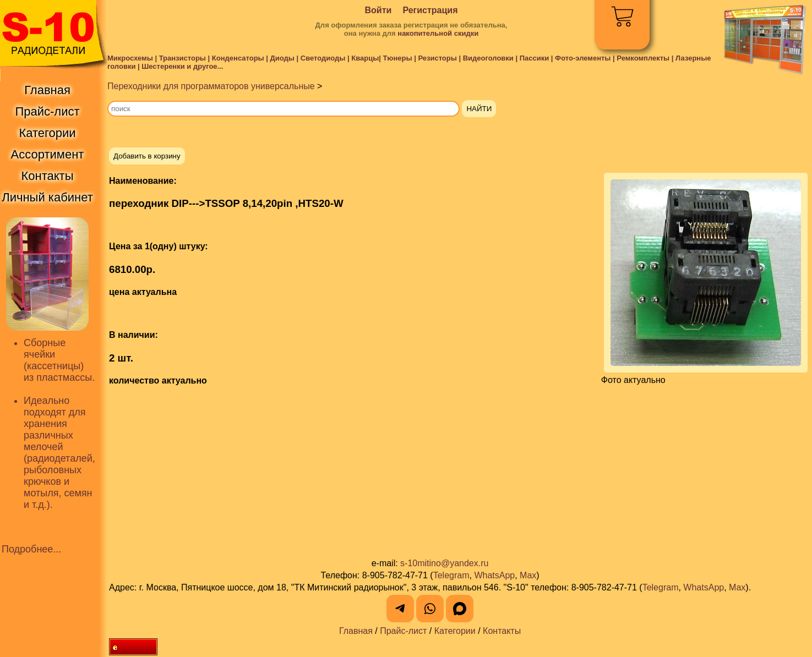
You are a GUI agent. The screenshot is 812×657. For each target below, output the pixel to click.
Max (528, 575)
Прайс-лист (403, 631)
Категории (455, 631)
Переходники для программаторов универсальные (211, 86)
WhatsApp (494, 575)
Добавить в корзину (147, 156)
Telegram (451, 575)
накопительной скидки (438, 33)
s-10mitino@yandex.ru (444, 563)
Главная (356, 631)
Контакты (502, 631)
